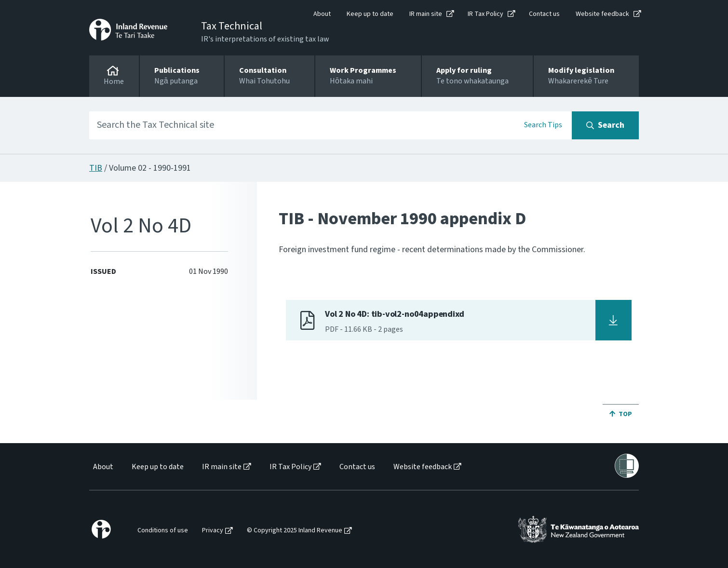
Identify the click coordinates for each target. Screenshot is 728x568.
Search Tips (543, 125)
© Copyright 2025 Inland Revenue (295, 531)
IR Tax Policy (485, 14)
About (322, 14)
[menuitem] (102, 467)
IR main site (426, 14)
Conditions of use (163, 531)
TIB (96, 168)
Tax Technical (232, 26)
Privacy (213, 531)
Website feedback (602, 14)
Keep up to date (370, 14)
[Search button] (605, 125)
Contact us (544, 14)
